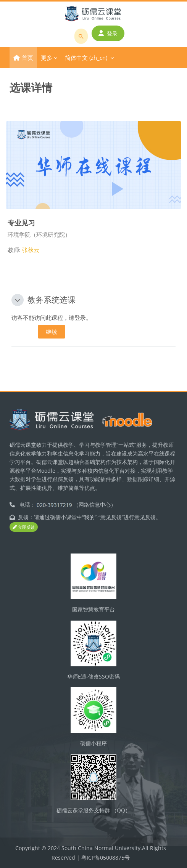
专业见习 (21, 222)
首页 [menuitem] (27, 58)
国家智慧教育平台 (93, 609)
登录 (108, 33)
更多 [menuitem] (47, 58)
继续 (52, 332)
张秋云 (31, 250)
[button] (18, 300)
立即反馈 (24, 527)
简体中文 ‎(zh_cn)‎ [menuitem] (86, 58)
